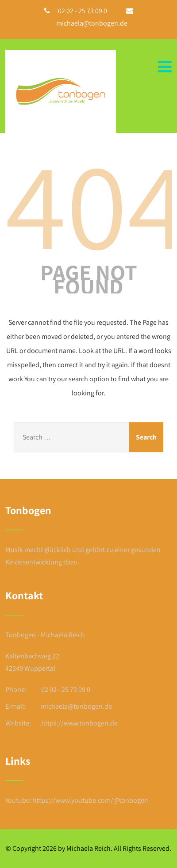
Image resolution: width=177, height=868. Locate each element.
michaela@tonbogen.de (92, 23)
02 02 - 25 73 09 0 (83, 11)
